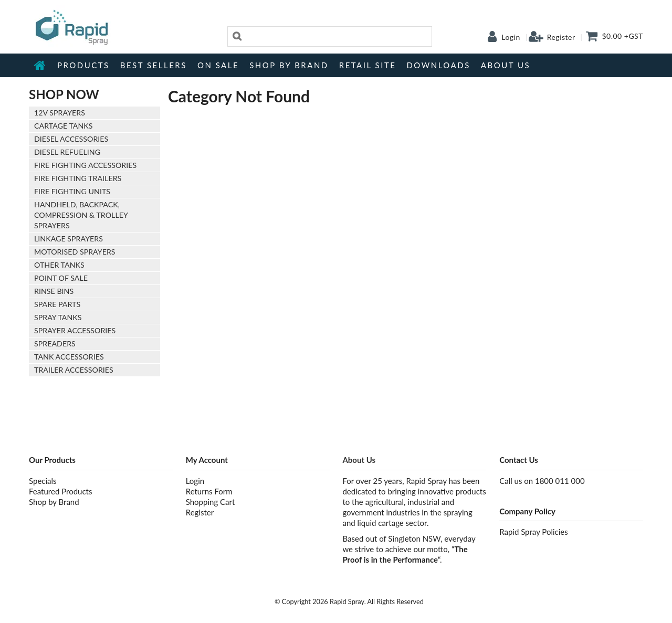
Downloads (438, 65)
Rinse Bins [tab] (54, 291)
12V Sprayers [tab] (60, 113)
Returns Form (209, 491)
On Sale (218, 65)
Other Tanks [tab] (59, 265)
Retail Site (368, 65)
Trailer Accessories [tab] (74, 370)
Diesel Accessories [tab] (71, 139)
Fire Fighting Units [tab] (72, 191)
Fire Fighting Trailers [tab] (78, 178)
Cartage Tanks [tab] (64, 126)
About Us (506, 65)
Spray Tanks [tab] (58, 317)
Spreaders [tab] (55, 344)
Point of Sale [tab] (61, 278)
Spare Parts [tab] (57, 304)
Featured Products (60, 491)
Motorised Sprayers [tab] (75, 252)
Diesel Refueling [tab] (67, 152)
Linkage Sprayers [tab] (69, 239)
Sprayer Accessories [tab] (75, 330)
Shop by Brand (289, 65)
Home (40, 65)
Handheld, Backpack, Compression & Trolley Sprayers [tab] (81, 215)
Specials (43, 481)
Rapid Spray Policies (534, 532)
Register (561, 37)
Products (83, 65)
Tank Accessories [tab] (69, 357)
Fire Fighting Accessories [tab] (85, 165)
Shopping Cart (211, 502)
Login (511, 37)
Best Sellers (154, 65)
